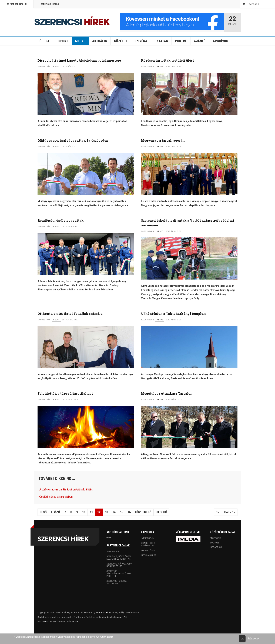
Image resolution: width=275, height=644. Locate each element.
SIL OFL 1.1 (77, 622)
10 (84, 512)
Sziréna (141, 41)
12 (99, 512)
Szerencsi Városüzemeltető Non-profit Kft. (119, 574)
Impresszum (148, 538)
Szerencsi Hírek (103, 613)
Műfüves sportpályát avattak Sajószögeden (73, 140)
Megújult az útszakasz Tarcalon (167, 393)
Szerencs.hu (113, 552)
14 (114, 512)
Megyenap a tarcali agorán (163, 140)
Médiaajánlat (149, 555)
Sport (63, 41)
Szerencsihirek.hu (17, 4)
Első (43, 512)
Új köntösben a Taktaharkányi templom (174, 314)
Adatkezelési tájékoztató (148, 544)
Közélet (121, 41)
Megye (80, 41)
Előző (56, 512)
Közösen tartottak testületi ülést (167, 60)
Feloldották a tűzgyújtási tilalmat (65, 393)
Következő (143, 512)
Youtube (215, 543)
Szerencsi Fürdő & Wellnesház (116, 582)
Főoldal (44, 41)
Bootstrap (42, 617)
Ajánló (200, 41)
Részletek (254, 639)
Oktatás (161, 41)
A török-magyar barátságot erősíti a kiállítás (66, 489)
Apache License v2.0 (117, 617)
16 (129, 512)
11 (91, 512)
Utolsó (161, 512)
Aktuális (100, 41)
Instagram (216, 547)
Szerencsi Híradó (50, 4)
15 (122, 512)
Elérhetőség (148, 550)
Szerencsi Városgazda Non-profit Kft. (119, 565)
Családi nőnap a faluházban (56, 497)
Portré (181, 41)
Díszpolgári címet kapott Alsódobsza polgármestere (79, 60)
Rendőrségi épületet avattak (61, 220)
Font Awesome (45, 622)
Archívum (221, 41)
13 (106, 512)
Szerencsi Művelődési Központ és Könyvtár (119, 558)
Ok (242, 639)
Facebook (215, 538)
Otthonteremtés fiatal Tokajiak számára (70, 314)
